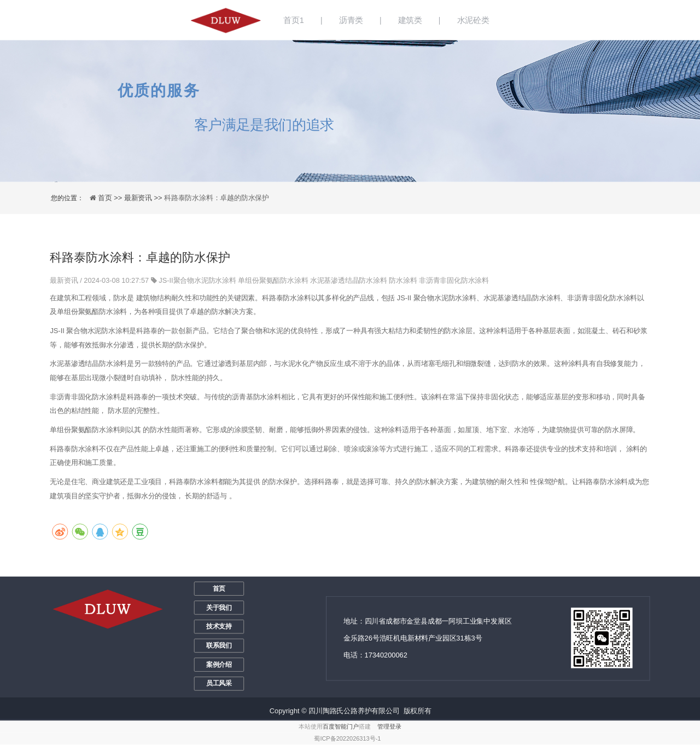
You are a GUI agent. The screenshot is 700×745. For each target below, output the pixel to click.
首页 (219, 589)
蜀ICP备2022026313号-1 (347, 739)
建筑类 (410, 20)
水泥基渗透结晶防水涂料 (349, 280)
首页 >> (111, 198)
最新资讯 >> (144, 198)
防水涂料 (403, 280)
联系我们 (219, 645)
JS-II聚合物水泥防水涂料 (197, 280)
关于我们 (219, 608)
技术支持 (219, 626)
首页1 (293, 20)
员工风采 (219, 684)
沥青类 (351, 20)
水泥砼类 (473, 20)
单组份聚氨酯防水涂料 (273, 280)
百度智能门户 (341, 727)
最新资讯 (65, 280)
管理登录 (389, 727)
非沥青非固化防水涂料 (454, 280)
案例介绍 (219, 665)
